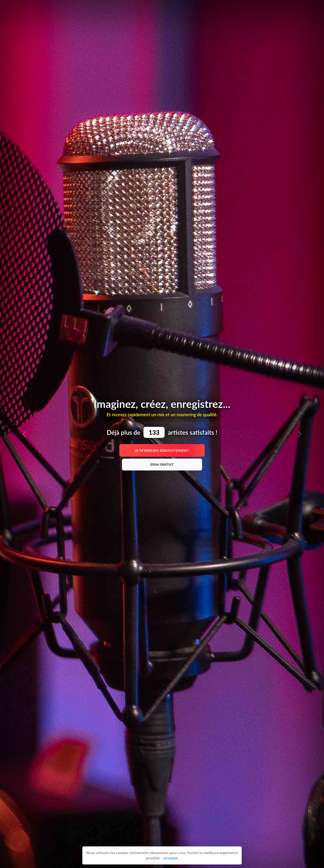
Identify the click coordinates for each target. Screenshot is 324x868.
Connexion (279, 8)
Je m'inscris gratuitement (162, 450)
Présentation (110, 8)
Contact (216, 8)
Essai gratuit (162, 465)
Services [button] (197, 8)
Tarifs (129, 8)
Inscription (302, 8)
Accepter (171, 858)
